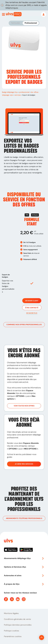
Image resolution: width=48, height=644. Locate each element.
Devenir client (32, 301)
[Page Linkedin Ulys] (18, 599)
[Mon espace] (44, 14)
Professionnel (31, 23)
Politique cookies (12, 631)
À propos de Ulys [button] (24, 584)
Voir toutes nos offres (24, 406)
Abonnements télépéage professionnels (24, 518)
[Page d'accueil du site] (8, 541)
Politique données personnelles (18, 625)
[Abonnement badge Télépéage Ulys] (14, 14)
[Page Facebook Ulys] (6, 599)
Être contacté (32, 308)
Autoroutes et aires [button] (24, 575)
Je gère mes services (24, 464)
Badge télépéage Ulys (10, 92)
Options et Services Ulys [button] (24, 567)
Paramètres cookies (13, 636)
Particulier (16, 23)
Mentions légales (11, 613)
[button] (32, 313)
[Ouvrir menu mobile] (3, 14)
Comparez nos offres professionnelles (24, 325)
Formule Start (32, 222)
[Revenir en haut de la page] (42, 638)
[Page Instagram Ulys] (24, 599)
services (18, 95)
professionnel (24, 92)
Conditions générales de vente (17, 619)
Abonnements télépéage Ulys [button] (24, 558)
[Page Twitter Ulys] (12, 599)
